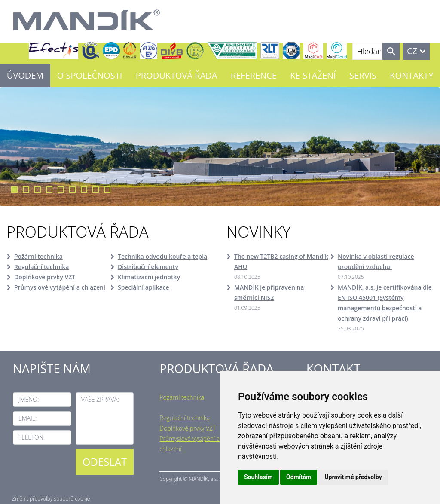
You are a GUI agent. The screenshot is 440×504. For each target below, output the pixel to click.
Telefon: (32, 437)
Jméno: (29, 399)
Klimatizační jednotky (149, 277)
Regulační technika (41, 267)
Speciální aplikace (144, 287)
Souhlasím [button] (258, 477)
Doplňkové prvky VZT (45, 277)
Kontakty (411, 75)
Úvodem (25, 75)
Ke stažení (313, 75)
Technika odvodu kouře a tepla (162, 256)
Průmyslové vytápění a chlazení (60, 287)
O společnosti (90, 75)
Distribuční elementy (148, 267)
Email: (27, 418)
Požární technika (38, 256)
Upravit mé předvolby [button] (353, 477)
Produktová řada (177, 75)
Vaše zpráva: (100, 399)
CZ (412, 51)
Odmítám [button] (299, 477)
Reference (254, 75)
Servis (363, 75)
